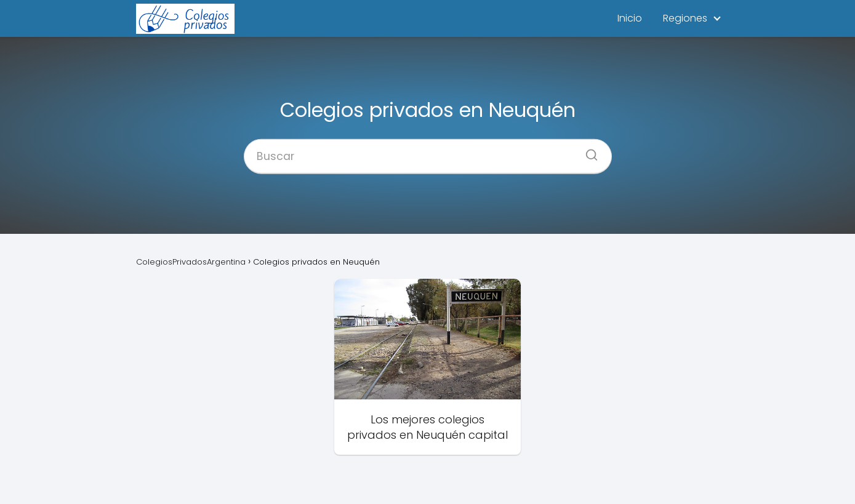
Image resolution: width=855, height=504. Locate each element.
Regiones (685, 18)
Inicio (630, 18)
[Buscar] (587, 151)
